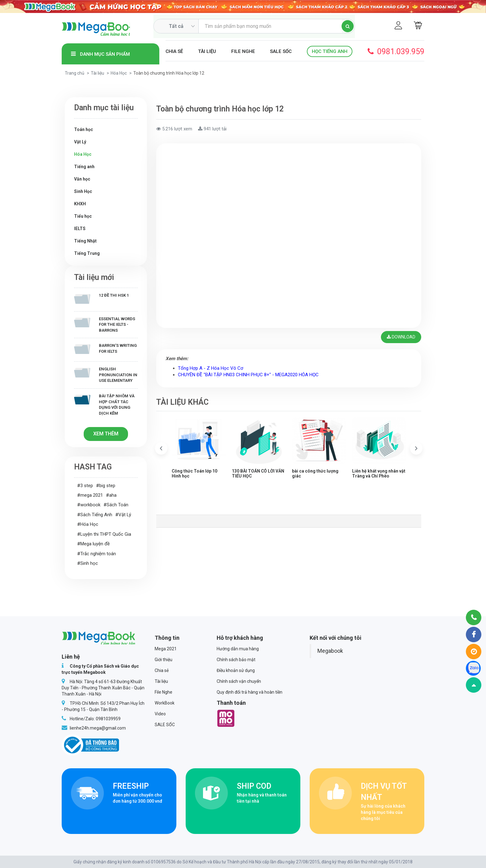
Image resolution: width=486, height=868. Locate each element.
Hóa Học (119, 73)
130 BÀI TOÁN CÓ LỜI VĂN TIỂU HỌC (258, 474)
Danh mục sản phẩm (100, 54)
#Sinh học (88, 563)
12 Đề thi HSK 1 (102, 298)
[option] (199, 450)
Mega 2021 (166, 649)
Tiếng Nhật (85, 241)
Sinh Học (83, 191)
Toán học (84, 129)
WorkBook (165, 703)
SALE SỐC (281, 51)
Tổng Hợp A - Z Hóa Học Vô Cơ (211, 369)
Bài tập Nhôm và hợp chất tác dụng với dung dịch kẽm (104, 405)
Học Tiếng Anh (330, 51)
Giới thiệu (163, 660)
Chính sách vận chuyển (239, 681)
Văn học (82, 179)
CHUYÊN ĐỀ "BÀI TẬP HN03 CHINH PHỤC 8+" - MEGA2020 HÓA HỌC (248, 376)
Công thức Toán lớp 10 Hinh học (194, 474)
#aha (111, 495)
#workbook (89, 505)
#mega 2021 (90, 495)
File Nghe (243, 51)
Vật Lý (80, 142)
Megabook (330, 651)
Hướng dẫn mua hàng (238, 649)
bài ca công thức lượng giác (315, 474)
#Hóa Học (88, 524)
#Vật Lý (123, 515)
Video (160, 714)
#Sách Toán (116, 505)
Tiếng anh (84, 167)
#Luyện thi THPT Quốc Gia (104, 534)
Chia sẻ (174, 51)
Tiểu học (83, 216)
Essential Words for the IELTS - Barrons (105, 325)
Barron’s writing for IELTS (105, 349)
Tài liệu (207, 51)
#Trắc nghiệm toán (97, 554)
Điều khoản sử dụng (236, 670)
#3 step (85, 486)
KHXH (80, 204)
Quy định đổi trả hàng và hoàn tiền (250, 692)
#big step (106, 486)
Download (400, 338)
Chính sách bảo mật (236, 660)
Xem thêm (106, 434)
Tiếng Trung (87, 253)
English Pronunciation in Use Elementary (106, 375)
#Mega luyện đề (93, 544)
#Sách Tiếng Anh (95, 515)
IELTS (80, 229)
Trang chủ (75, 73)
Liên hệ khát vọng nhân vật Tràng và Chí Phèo (379, 474)
